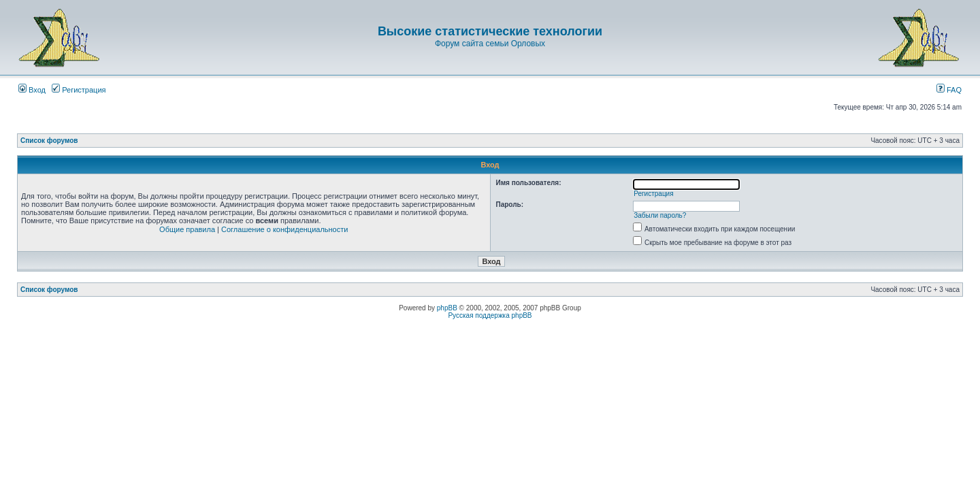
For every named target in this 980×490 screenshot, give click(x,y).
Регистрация (79, 90)
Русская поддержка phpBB (490, 315)
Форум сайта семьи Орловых (490, 44)
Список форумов (49, 141)
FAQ (949, 90)
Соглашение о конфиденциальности (284, 229)
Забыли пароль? (660, 215)
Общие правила (187, 229)
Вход (32, 90)
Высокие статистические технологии (490, 31)
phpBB (447, 308)
